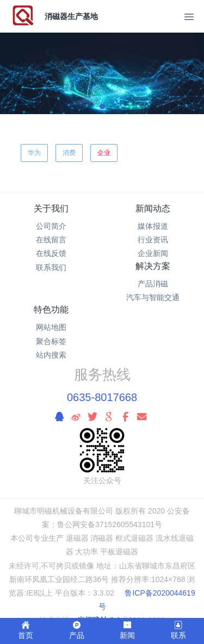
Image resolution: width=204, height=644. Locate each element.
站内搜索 (51, 355)
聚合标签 (51, 341)
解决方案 (153, 266)
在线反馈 (51, 253)
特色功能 (51, 310)
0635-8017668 (102, 397)
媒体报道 (153, 226)
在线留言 (51, 240)
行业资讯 (153, 240)
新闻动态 (153, 208)
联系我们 (51, 267)
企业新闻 (153, 253)
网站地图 (51, 327)
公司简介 (51, 226)
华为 (34, 153)
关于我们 (51, 208)
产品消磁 (153, 284)
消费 (69, 153)
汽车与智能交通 (153, 297)
